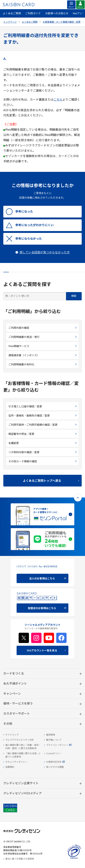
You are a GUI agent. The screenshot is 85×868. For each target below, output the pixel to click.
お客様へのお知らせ (57, 14)
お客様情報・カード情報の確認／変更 (62, 22)
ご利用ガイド (33, 14)
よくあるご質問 (12, 14)
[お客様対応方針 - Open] (63, 762)
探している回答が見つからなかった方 (45, 253)
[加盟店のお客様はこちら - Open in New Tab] (42, 602)
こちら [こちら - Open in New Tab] (58, 100)
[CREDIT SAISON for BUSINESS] (42, 573)
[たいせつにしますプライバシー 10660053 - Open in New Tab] (74, 859)
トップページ (10, 22)
